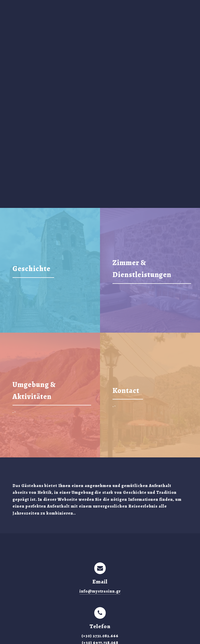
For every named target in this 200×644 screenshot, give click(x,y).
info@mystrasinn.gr (100, 591)
